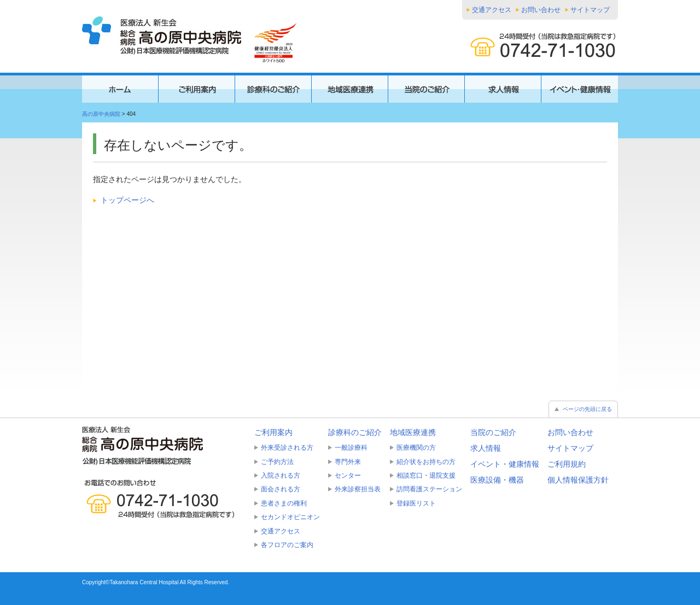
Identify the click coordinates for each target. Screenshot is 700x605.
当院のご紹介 (493, 432)
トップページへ (127, 200)
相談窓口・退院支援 (426, 475)
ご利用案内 (273, 432)
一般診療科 (351, 448)
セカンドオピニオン (290, 517)
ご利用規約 (567, 464)
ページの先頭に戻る (587, 409)
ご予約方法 (277, 462)
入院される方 (281, 475)
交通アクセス (492, 10)
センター (348, 475)
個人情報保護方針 (578, 480)
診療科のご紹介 (355, 432)
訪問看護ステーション (429, 489)
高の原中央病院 (101, 114)
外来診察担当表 (358, 489)
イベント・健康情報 (505, 464)
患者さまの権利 (284, 503)
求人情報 (486, 448)
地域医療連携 (413, 432)
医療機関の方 (416, 448)
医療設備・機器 (497, 480)
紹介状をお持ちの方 (426, 462)
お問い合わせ (541, 10)
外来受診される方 (287, 448)
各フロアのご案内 (287, 545)
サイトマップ (590, 10)
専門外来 (348, 462)
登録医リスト (416, 503)
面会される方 (281, 489)
